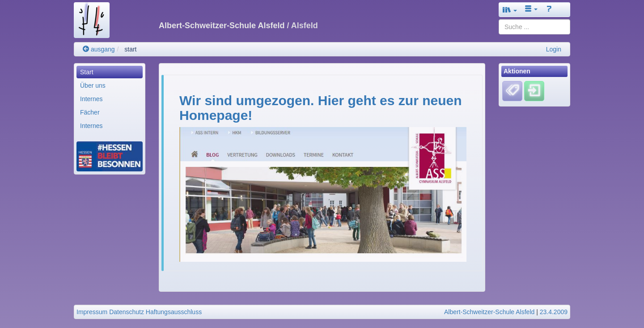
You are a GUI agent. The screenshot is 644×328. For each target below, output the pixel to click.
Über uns (93, 85)
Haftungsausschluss (174, 312)
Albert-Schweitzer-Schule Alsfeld (489, 312)
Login (554, 49)
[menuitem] (110, 72)
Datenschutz (127, 312)
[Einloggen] (534, 91)
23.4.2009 (554, 312)
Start (87, 72)
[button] (510, 10)
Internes (91, 99)
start (130, 49)
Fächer (90, 112)
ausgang (99, 49)
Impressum (92, 312)
